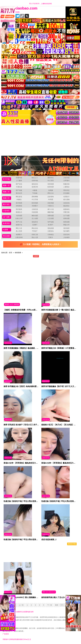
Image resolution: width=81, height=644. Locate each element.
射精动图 (66, 218)
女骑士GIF (19, 218)
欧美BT (51, 225)
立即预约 (66, 181)
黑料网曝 (35, 197)
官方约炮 (6, 179)
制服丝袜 (66, 184)
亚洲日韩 (35, 187)
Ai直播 (5, 230)
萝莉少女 (51, 193)
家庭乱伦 (19, 212)
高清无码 (66, 235)
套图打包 (19, 225)
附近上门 (35, 178)
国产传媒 (19, 190)
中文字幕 (35, 200)
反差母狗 (51, 197)
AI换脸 (35, 190)
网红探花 (19, 197)
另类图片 (35, 206)
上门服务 (19, 181)
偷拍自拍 (35, 184)
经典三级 (35, 235)
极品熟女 (66, 206)
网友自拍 (35, 228)
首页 (11, 253)
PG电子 (35, 231)
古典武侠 (35, 209)
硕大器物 (66, 200)
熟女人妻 (35, 237)
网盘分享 (66, 225)
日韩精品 (51, 235)
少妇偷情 (66, 237)
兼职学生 (51, 178)
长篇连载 (35, 212)
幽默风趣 (51, 212)
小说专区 (6, 211)
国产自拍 (19, 184)
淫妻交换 (66, 212)
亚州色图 (19, 203)
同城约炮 (19, 178)
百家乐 (51, 237)
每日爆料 (66, 231)
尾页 (57, 605)
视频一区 (6, 185)
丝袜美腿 (51, 203)
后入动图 (35, 218)
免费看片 (19, 235)
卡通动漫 (19, 187)
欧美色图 (35, 203)
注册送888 (19, 237)
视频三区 (6, 198)
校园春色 (66, 209)
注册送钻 (51, 231)
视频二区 (6, 192)
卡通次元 (51, 206)
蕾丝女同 (19, 193)
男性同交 (66, 190)
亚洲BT (35, 225)
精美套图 (66, 222)
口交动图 (51, 218)
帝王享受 (51, 181)
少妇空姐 (66, 178)
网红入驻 (19, 228)
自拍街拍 (66, 203)
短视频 (51, 190)
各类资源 (6, 223)
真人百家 (19, 231)
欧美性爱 (51, 187)
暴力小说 (51, 209)
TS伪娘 (35, 193)
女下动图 (66, 216)
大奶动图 (19, 216)
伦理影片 (66, 197)
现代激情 (19, 209)
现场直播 (51, 228)
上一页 (21, 605)
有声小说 (19, 222)
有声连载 (51, 222)
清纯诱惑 (19, 206)
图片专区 (6, 204)
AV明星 (51, 200)
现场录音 (35, 222)
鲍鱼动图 (35, 216)
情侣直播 (6, 236)
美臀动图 (51, 216)
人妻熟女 (66, 187)
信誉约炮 (35, 181)
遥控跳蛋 (66, 228)
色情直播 (51, 184)
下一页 (50, 605)
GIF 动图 (6, 217)
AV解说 (19, 200)
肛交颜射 (66, 193)
